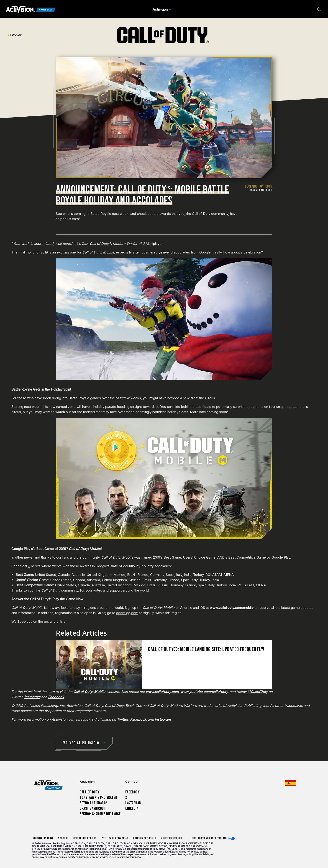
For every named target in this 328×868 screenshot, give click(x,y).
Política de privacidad (115, 838)
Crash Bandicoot (93, 809)
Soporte (63, 838)
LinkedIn (132, 809)
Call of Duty (90, 792)
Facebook (133, 792)
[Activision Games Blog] (31, 10)
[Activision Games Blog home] (48, 785)
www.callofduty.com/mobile (232, 608)
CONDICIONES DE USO (85, 838)
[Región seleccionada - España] (290, 783)
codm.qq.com (127, 613)
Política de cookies (145, 838)
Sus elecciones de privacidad (209, 838)
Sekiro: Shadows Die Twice (100, 814)
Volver (15, 35)
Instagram (133, 803)
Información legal (42, 838)
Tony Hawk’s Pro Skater (98, 798)
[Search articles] (319, 9)
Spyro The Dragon (94, 803)
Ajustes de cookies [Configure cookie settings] (172, 838)
